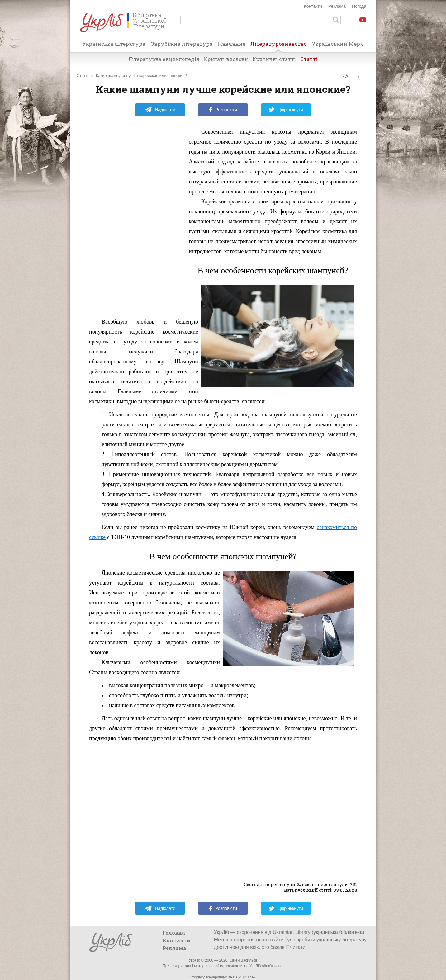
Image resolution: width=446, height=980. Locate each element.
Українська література (114, 44)
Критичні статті (274, 59)
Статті (309, 59)
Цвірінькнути (286, 110)
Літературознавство (279, 46)
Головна (174, 933)
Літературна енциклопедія (164, 59)
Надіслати (160, 110)
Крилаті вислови (226, 59)
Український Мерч (338, 44)
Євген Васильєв (243, 960)
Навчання (232, 44)
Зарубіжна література (182, 44)
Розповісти (223, 110)
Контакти (313, 6)
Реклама (337, 6)
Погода (359, 6)
